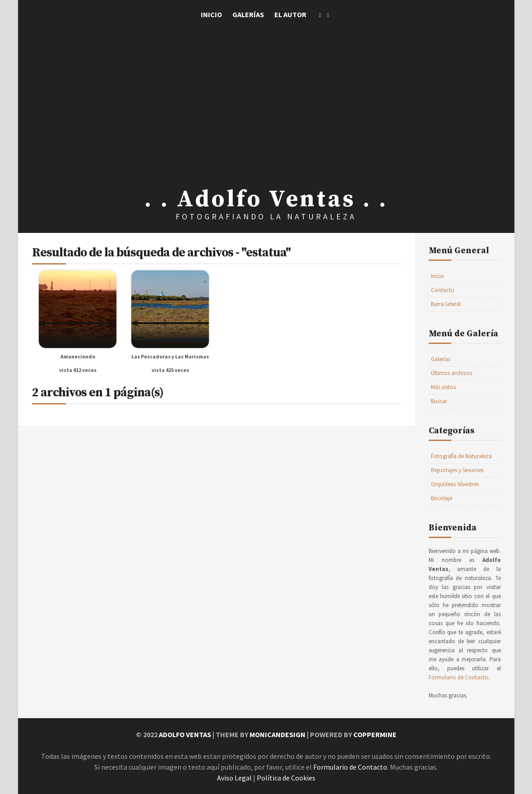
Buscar (439, 401)
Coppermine (375, 734)
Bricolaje (442, 498)
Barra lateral (446, 304)
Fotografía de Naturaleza (461, 456)
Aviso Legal (234, 778)
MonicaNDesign (278, 734)
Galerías (248, 14)
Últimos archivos (451, 373)
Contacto (443, 290)
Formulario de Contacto (458, 677)
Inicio (211, 14)
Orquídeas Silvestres (455, 484)
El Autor (290, 14)
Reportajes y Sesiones (457, 470)
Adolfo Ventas (185, 734)
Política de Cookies (286, 778)
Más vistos (443, 387)
